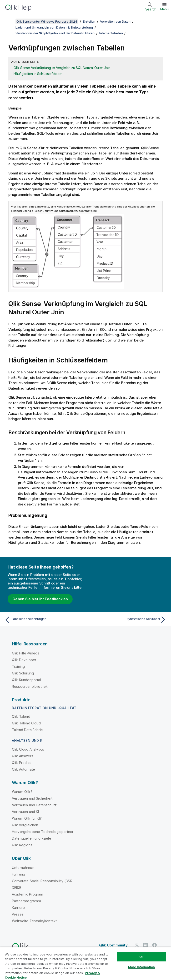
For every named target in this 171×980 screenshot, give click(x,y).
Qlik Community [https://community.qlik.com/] (113, 945)
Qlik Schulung (23, 673)
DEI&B (17, 888)
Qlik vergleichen (25, 825)
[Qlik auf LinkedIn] (146, 945)
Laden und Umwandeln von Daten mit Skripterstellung (54, 27)
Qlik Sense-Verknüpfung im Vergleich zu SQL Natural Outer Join (62, 68)
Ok (141, 957)
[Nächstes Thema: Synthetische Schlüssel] (127, 620)
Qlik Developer (24, 660)
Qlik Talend (21, 716)
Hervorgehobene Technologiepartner (43, 832)
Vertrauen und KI (25, 812)
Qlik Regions (22, 845)
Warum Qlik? (22, 792)
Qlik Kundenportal (26, 680)
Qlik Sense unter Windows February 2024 (47, 21)
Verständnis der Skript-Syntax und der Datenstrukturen (55, 33)
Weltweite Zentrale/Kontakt (34, 921)
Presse (18, 914)
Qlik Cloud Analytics (28, 749)
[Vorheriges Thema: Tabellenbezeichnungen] (44, 620)
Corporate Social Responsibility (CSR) (43, 881)
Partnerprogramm (26, 901)
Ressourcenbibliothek (30, 686)
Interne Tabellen (111, 33)
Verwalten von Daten (115, 21)
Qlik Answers (23, 756)
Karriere (18, 908)
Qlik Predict (21, 763)
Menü (164, 9)
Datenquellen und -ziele (32, 838)
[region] (85, 963)
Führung (18, 874)
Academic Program (28, 894)
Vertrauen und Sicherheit (32, 798)
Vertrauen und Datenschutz (34, 805)
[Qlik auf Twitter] (137, 945)
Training (18, 666)
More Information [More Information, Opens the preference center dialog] (141, 967)
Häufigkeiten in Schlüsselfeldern (38, 74)
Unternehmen (23, 868)
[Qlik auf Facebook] (155, 945)
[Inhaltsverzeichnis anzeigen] (10, 21)
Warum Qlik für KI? (27, 818)
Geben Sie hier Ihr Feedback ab (40, 599)
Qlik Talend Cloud (26, 723)
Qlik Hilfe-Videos (26, 653)
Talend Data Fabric (27, 730)
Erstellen (89, 21)
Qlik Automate (23, 769)
